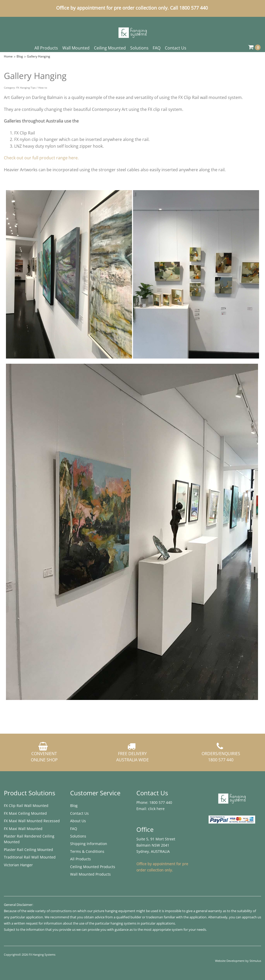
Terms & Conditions (87, 851)
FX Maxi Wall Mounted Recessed (32, 821)
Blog (20, 56)
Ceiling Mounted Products (93, 867)
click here (156, 809)
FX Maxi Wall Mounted (23, 829)
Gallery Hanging (39, 56)
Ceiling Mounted (110, 48)
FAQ (157, 48)
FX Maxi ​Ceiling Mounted (25, 813)
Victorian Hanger (18, 865)
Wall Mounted (76, 48)
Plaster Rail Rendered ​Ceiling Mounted (29, 839)
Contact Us (176, 48)
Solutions (139, 48)
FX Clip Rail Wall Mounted (26, 806)
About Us (78, 821)
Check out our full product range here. (41, 158)
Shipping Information (89, 844)
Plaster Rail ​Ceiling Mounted (28, 850)
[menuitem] (33, 806)
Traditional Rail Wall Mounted (30, 857)
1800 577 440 (160, 802)
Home (8, 56)
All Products (46, 48)
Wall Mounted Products (90, 874)
